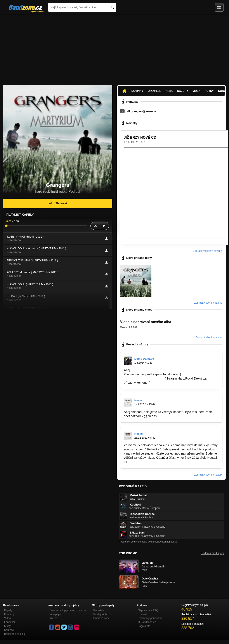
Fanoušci (10, 622)
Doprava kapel (102, 618)
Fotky (209, 91)
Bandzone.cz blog (15, 634)
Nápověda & (148, 610)
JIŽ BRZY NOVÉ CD (140, 137)
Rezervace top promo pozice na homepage (67, 612)
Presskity (99, 610)
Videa (197, 91)
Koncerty (9, 614)
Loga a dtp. (144, 626)
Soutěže (9, 630)
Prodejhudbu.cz (102, 614)
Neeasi (139, 400)
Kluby (7, 626)
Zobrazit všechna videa (209, 338)
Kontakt (142, 614)
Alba (169, 91)
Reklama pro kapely (212, 553)
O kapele (154, 91)
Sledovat (58, 203)
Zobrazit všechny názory (208, 475)
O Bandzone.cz (147, 622)
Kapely (8, 610)
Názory (183, 91)
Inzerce (53, 618)
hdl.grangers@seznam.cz (143, 111)
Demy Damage (144, 359)
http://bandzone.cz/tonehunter (144, 378)
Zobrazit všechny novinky (208, 251)
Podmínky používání (150, 618)
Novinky (137, 91)
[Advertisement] (114, 48)
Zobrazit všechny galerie (208, 303)
